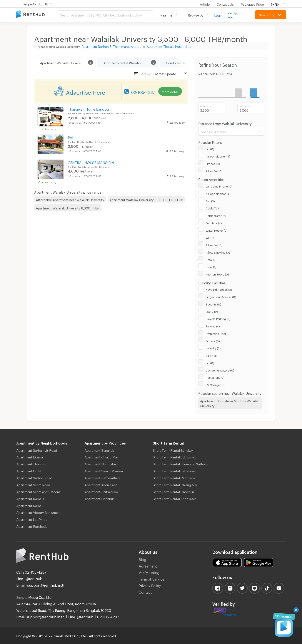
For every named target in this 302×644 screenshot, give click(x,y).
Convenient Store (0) (220, 370)
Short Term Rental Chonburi (173, 491)
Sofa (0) (211, 259)
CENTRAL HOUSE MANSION (91, 162)
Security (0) (213, 304)
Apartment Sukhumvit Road (37, 450)
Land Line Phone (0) (219, 186)
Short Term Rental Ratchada (174, 477)
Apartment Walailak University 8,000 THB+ (68, 207)
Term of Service (152, 578)
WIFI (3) (211, 237)
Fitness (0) (213, 163)
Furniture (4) (214, 222)
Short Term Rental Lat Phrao (174, 470)
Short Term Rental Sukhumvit (174, 456)
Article (205, 4)
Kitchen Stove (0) (217, 274)
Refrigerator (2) (216, 215)
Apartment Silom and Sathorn (38, 491)
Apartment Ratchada (32, 526)
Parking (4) (213, 326)
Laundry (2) (213, 348)
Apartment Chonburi (100, 498)
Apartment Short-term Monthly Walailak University (229, 403)
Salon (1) (211, 355)
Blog (142, 559)
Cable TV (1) (214, 208)
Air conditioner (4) (218, 156)
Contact (145, 592)
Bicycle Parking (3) (218, 318)
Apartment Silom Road (33, 484)
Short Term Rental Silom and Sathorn (180, 463)
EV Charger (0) (216, 384)
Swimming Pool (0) (218, 333)
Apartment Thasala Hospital (167, 46)
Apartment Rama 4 (30, 498)
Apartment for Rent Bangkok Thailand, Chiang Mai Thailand (37, 14)
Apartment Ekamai (30, 456)
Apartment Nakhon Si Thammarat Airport (111, 46)
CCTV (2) (212, 311)
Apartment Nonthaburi (101, 463)
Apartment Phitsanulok (102, 491)
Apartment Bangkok (99, 450)
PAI (71, 137)
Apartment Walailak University (62, 62)
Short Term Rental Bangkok (173, 450)
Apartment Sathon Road (34, 477)
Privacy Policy (150, 585)
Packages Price (252, 4)
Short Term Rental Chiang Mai (175, 484)
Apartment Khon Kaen (101, 484)
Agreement (148, 565)
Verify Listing (149, 572)
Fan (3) (210, 201)
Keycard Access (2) (219, 289)
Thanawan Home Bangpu (88, 109)
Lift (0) (210, 148)
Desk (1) (211, 266)
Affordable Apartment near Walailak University (70, 199)
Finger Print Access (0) (221, 296)
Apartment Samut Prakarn (104, 470)
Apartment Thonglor (31, 463)
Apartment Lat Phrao (32, 519)
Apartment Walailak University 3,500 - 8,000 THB (146, 199)
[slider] (248, 97)
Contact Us (225, 4)
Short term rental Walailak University (130, 62)
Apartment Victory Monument (38, 512)
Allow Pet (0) (214, 171)
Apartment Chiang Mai (101, 456)
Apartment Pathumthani (102, 477)
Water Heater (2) (217, 230)
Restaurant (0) (215, 377)
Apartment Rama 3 (30, 505)
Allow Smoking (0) (218, 252)
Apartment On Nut (30, 470)
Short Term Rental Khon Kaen (175, 498)
